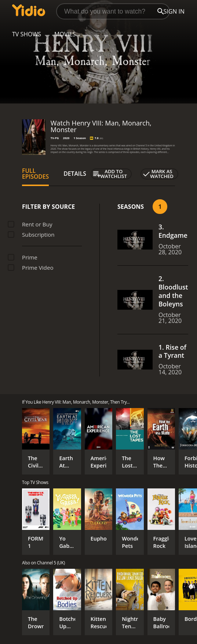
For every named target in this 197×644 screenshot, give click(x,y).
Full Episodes (35, 174)
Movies (65, 34)
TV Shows (27, 34)
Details (75, 174)
